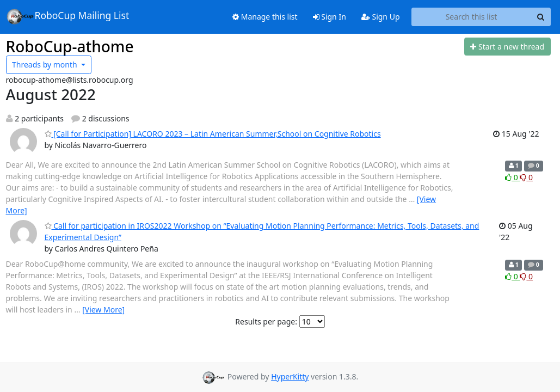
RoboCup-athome (70, 46)
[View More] (103, 310)
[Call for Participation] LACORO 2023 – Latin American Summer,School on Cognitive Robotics (213, 134)
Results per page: (266, 321)
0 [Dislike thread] (526, 177)
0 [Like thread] (512, 177)
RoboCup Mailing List (68, 16)
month (45, 65)
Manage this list (265, 17)
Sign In (330, 17)
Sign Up (381, 17)
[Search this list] (472, 17)
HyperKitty (290, 376)
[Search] (541, 17)
